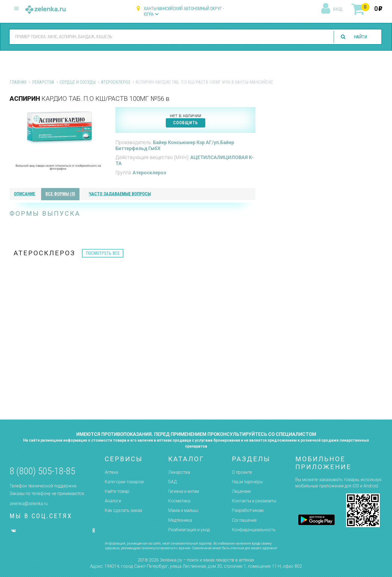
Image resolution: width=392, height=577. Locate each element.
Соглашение (244, 520)
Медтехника (180, 520)
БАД (173, 482)
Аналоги (113, 501)
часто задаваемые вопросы (120, 194)
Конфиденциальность (254, 530)
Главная (18, 82)
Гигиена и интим (184, 491)
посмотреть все (103, 253)
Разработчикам (248, 510)
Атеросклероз (116, 82)
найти (360, 37)
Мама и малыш (183, 510)
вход (338, 9)
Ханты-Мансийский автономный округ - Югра (184, 11)
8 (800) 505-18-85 (42, 471)
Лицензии (241, 491)
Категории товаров (124, 482)
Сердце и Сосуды (78, 82)
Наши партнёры (247, 482)
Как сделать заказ (123, 510)
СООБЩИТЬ (186, 123)
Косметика (179, 501)
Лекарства (43, 82)
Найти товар (117, 491)
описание (24, 194)
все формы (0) (60, 194)
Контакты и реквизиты (254, 501)
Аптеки (111, 472)
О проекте (242, 472)
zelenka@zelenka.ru (29, 504)
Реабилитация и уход (189, 530)
